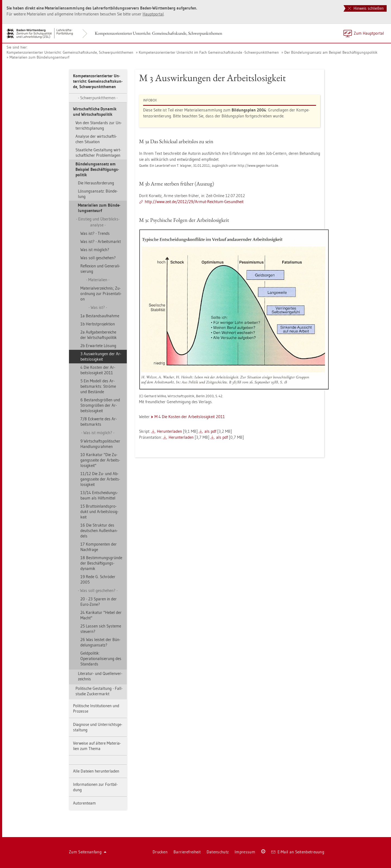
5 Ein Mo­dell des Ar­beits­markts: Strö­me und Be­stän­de (98, 386)
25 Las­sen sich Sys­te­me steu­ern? (101, 629)
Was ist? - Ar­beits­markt (101, 241)
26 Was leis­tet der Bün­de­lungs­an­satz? (100, 642)
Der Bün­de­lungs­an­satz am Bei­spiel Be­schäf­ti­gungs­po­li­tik (331, 52)
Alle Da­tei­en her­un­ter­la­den (96, 771)
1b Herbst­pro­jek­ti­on (98, 324)
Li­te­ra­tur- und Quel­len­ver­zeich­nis (100, 676)
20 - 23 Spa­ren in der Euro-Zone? (99, 602)
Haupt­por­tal (153, 14)
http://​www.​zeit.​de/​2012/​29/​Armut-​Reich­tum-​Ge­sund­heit (194, 202)
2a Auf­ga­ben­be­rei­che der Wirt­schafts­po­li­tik (99, 335)
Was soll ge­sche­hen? (98, 258)
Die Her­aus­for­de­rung (96, 183)
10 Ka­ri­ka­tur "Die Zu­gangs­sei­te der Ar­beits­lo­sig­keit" (100, 460)
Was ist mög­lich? (95, 250)
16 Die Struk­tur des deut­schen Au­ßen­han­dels (99, 531)
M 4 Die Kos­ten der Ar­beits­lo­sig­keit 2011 (190, 417)
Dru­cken (160, 852)
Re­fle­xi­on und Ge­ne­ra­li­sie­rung (100, 269)
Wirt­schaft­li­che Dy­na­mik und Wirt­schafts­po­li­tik (95, 112)
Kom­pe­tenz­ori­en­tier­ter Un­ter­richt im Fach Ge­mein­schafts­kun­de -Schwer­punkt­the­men (209, 52)
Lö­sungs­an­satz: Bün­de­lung (98, 194)
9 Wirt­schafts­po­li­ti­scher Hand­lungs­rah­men (100, 444)
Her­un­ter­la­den (169, 431)
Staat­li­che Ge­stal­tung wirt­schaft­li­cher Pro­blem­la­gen (98, 153)
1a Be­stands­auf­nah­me (100, 316)
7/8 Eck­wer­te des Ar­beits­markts (99, 422)
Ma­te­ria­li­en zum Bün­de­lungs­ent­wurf (39, 57)
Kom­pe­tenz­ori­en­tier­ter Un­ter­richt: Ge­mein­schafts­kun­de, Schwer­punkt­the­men (158, 33)
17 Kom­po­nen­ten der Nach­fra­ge (99, 547)
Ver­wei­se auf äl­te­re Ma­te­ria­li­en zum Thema (97, 746)
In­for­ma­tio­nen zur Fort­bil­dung (95, 787)
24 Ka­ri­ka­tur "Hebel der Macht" (101, 615)
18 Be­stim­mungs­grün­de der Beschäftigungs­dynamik (101, 563)
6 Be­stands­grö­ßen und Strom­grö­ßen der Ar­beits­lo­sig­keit (100, 405)
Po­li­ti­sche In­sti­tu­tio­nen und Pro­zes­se (96, 708)
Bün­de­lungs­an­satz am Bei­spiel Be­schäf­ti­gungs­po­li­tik (97, 169)
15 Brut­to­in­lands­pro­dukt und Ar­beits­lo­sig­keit (99, 512)
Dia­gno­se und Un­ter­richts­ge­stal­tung (98, 727)
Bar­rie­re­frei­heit (187, 852)
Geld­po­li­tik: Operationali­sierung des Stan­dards (101, 659)
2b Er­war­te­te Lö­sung (98, 346)
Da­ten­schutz (218, 852)
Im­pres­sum (245, 852)
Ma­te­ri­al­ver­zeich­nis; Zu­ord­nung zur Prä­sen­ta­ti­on (101, 294)
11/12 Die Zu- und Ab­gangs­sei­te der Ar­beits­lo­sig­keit (100, 479)
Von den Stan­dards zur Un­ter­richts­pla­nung (99, 125)
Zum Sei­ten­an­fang (88, 852)
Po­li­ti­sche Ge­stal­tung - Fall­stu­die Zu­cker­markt (99, 691)
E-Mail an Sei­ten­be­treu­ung (298, 852)
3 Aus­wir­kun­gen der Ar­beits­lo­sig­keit (101, 356)
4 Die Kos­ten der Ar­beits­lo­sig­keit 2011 (98, 370)
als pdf (210, 431)
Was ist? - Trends (95, 233)
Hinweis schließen (366, 8)
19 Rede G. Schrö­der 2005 (98, 579)
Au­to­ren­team (84, 803)
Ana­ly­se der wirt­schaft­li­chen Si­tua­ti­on (96, 139)
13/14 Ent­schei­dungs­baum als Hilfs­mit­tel (99, 495)
